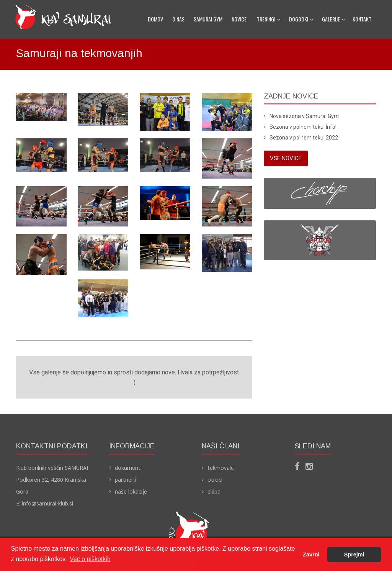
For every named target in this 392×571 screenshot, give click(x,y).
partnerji (125, 480)
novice (239, 19)
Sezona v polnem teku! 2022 (304, 138)
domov (155, 19)
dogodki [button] (301, 19)
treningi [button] (269, 19)
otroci (215, 480)
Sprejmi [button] (354, 555)
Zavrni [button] (311, 555)
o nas (178, 19)
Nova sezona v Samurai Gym (304, 116)
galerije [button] (333, 19)
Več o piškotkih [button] (90, 559)
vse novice (286, 158)
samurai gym (208, 19)
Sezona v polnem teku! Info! (303, 127)
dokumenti (128, 468)
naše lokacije (131, 491)
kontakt (362, 19)
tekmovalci (221, 468)
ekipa (214, 491)
